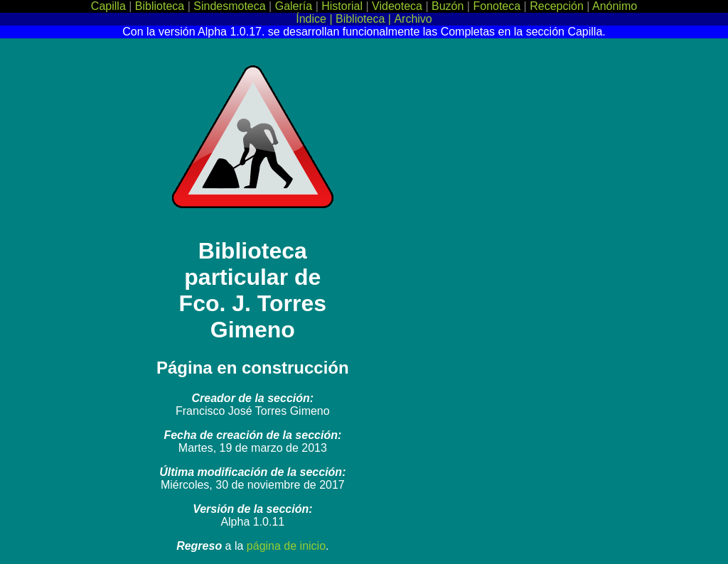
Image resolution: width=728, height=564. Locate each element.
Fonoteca (498, 6)
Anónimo (615, 6)
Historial (343, 6)
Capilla (110, 6)
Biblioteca (161, 6)
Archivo (413, 19)
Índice (311, 19)
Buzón (449, 6)
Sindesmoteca (231, 6)
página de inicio (286, 546)
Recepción (558, 6)
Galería (295, 6)
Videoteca (398, 6)
